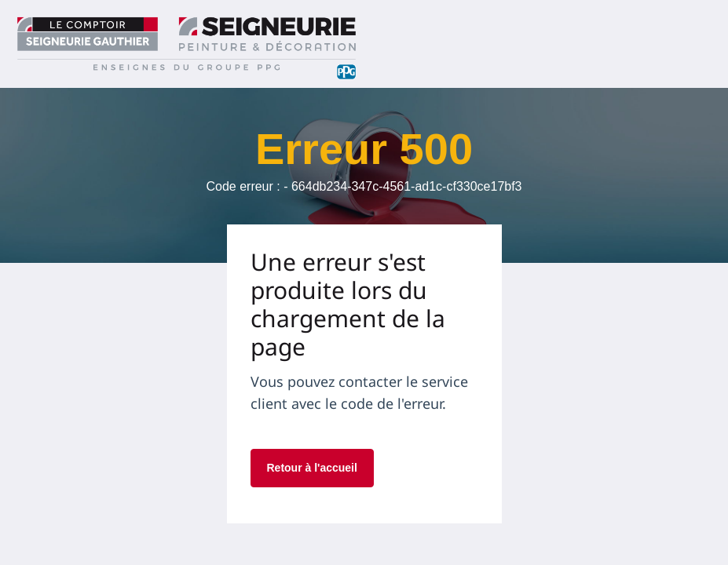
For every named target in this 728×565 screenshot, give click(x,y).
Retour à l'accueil (312, 468)
